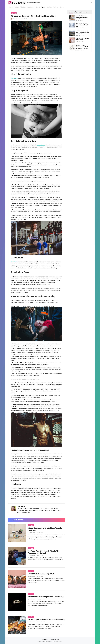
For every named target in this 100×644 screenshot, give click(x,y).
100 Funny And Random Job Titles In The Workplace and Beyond (44, 552)
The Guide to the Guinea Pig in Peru (42, 574)
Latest (76, 12)
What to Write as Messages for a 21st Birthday (43, 598)
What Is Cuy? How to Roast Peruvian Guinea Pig (46, 621)
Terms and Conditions (54, 639)
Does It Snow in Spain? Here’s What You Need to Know (82, 25)
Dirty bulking (14, 78)
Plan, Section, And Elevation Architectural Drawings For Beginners (82, 47)
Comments (81, 12)
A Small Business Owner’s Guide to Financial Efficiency (46, 529)
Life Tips (14, 13)
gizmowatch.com (34, 3)
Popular (71, 12)
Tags (86, 12)
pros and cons (41, 145)
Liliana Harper (16, 19)
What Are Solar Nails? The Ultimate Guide (82, 39)
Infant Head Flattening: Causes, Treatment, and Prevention (82, 17)
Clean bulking (14, 262)
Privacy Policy (44, 639)
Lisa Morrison (32, 555)
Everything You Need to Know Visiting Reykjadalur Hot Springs (82, 32)
